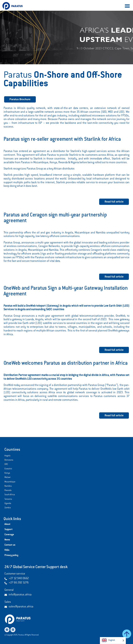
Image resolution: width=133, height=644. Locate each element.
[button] (127, 6)
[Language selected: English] (113, 641)
